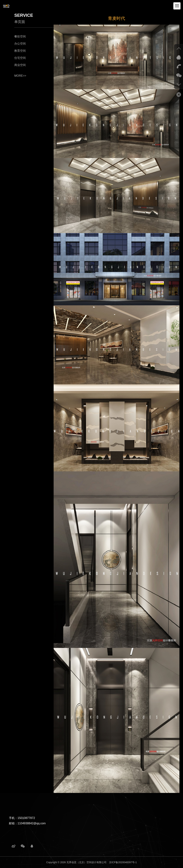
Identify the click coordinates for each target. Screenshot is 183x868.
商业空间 (20, 65)
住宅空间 (20, 58)
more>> (20, 76)
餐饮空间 (20, 36)
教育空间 (20, 51)
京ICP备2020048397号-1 (123, 862)
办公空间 (20, 44)
